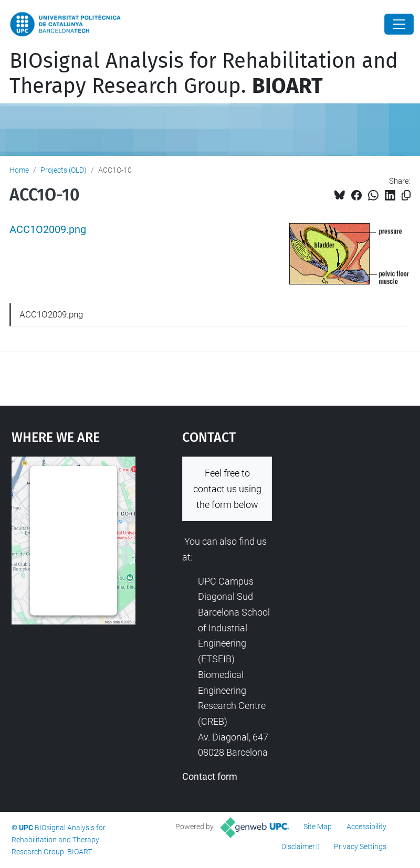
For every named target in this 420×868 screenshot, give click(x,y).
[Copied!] (406, 195)
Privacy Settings (360, 846)
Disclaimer (298, 846)
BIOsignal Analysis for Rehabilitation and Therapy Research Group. (204, 73)
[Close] (399, 24)
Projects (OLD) (64, 170)
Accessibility (366, 827)
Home (19, 170)
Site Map (318, 827)
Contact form (210, 776)
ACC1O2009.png (48, 230)
